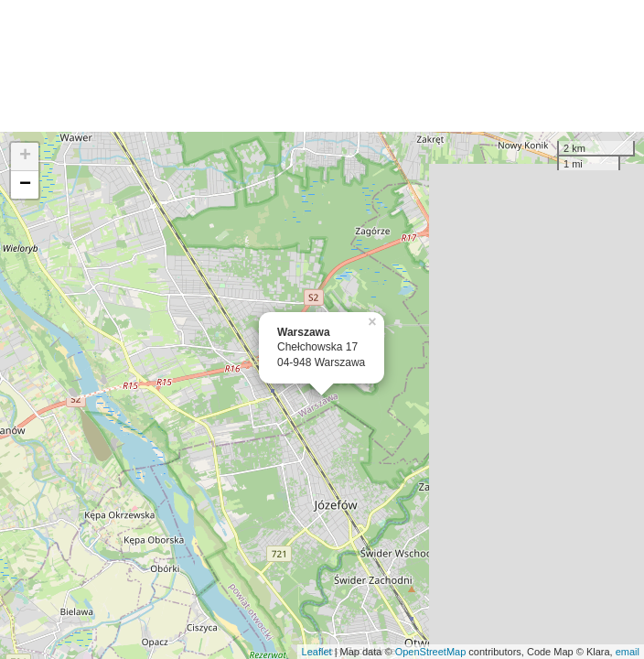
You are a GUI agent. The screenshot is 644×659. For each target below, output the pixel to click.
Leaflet (317, 652)
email (628, 652)
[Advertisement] (322, 66)
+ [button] (25, 157)
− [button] (25, 185)
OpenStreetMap (431, 652)
